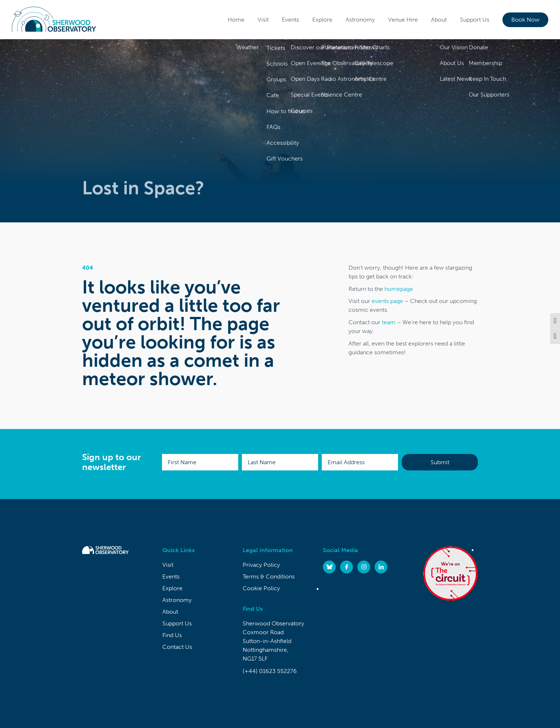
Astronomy (360, 20)
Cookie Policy (261, 588)
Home (236, 20)
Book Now (525, 20)
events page (387, 301)
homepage (399, 289)
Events (290, 20)
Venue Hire (403, 20)
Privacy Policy (261, 565)
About (439, 20)
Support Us (475, 20)
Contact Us (177, 647)
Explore (322, 20)
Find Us (172, 635)
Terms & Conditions (269, 577)
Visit (263, 20)
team (389, 322)
